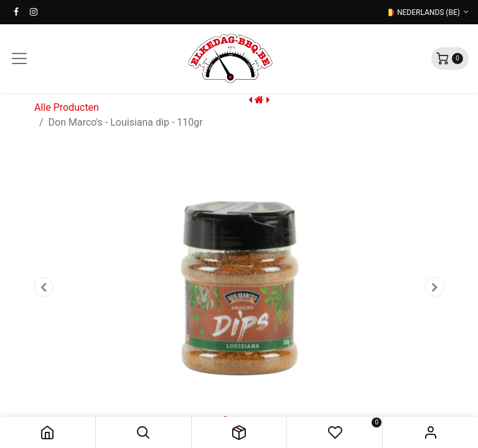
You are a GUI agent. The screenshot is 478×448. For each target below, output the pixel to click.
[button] (143, 432)
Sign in (430, 432)
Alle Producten (67, 107)
